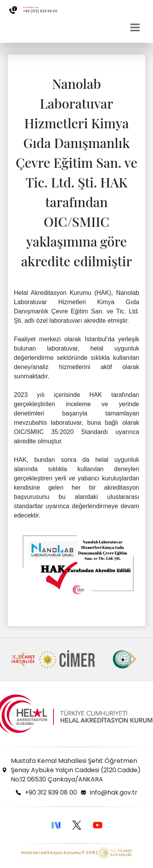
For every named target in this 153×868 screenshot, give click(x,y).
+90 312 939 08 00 (51, 792)
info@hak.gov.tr (114, 792)
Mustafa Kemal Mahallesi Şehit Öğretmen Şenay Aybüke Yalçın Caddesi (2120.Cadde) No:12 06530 (76, 770)
